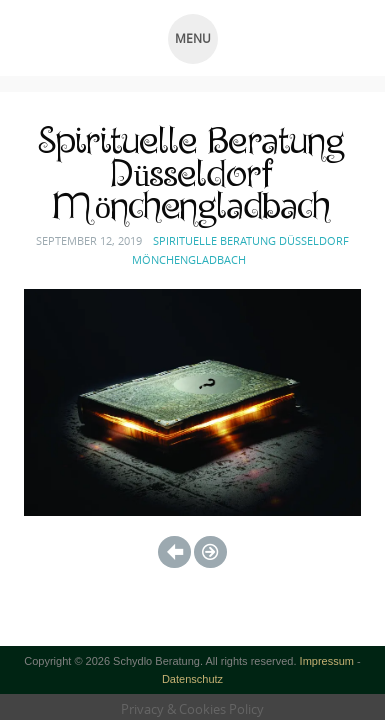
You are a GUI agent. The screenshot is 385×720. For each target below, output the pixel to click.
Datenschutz (192, 679)
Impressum (327, 661)
